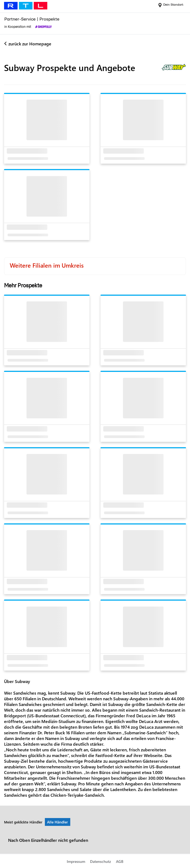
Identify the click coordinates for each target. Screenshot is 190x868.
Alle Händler (57, 822)
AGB (120, 861)
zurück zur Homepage (30, 44)
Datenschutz (101, 861)
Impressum (76, 861)
